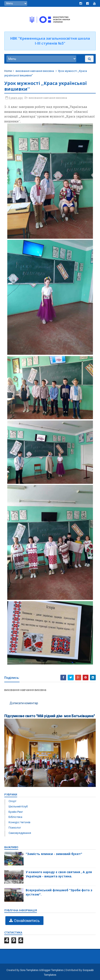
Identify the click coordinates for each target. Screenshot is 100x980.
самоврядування (20, 833)
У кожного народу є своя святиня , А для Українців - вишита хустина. (59, 874)
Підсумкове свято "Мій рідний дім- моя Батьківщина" (50, 716)
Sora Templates (29, 970)
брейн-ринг (16, 812)
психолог (15, 828)
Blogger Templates (52, 970)
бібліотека (15, 817)
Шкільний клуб (18, 806)
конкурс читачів (19, 822)
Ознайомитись (27, 921)
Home (8, 71)
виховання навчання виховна (35, 71)
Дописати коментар (24, 703)
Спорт (13, 801)
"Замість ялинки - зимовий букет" (54, 854)
